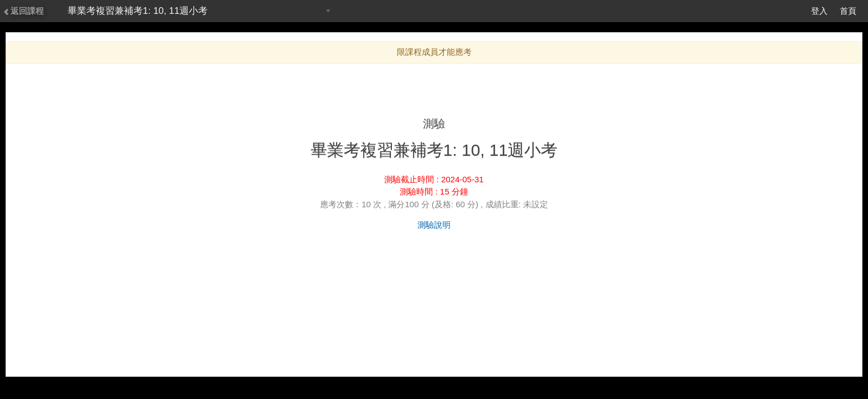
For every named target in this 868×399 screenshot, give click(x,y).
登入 (819, 11)
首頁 (848, 11)
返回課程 (23, 11)
